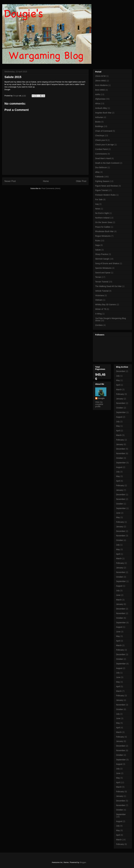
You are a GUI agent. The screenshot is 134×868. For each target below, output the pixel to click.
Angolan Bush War (103, 113)
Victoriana (100, 295)
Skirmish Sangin (102, 259)
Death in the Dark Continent (107, 163)
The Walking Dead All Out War (108, 286)
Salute (98, 250)
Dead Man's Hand (103, 158)
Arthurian (99, 117)
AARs (98, 94)
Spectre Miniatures (103, 268)
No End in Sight (102, 213)
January (120, 399)
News (98, 209)
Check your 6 (101, 140)
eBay (97, 172)
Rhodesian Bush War (104, 231)
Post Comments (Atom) (51, 188)
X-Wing (98, 314)
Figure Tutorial (101, 190)
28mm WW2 (101, 81)
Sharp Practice (102, 254)
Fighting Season (102, 181)
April (118, 385)
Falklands (99, 177)
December (121, 371)
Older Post (81, 181)
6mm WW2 (100, 90)
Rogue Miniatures (103, 236)
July (118, 376)
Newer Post (10, 181)
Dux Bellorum (101, 167)
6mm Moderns (101, 85)
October (120, 408)
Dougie (101, 398)
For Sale (99, 199)
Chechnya (100, 136)
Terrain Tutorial (102, 282)
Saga (97, 245)
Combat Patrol (101, 149)
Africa (98, 104)
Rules (98, 241)
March (119, 389)
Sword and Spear (103, 273)
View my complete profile (99, 404)
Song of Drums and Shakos (107, 263)
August (119, 417)
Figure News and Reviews (107, 186)
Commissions (101, 154)
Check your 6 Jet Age (104, 145)
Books (98, 122)
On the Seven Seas (104, 222)
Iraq (97, 204)
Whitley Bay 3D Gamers (106, 305)
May (118, 380)
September (121, 412)
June (118, 513)
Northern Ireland (102, 218)
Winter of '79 (101, 309)
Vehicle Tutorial (102, 291)
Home (46, 181)
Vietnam (99, 300)
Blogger (83, 862)
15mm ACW (100, 76)
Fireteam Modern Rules (105, 195)
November (121, 403)
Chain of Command (104, 131)
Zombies (99, 325)
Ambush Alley (101, 108)
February (120, 394)
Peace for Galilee (103, 227)
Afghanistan (100, 99)
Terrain (98, 277)
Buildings (99, 126)
